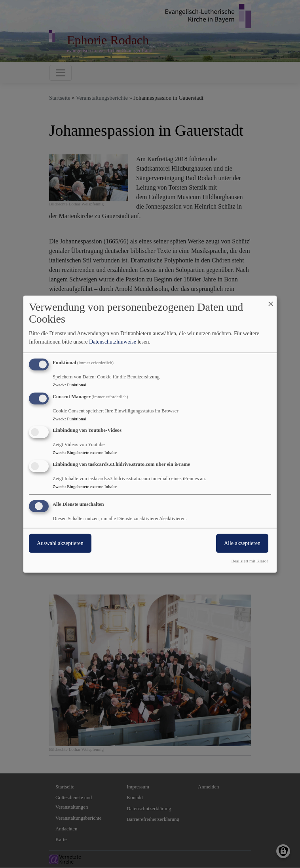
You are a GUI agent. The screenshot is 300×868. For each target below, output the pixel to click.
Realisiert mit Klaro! (250, 561)
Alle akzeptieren (242, 543)
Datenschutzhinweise (113, 342)
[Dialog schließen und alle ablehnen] (271, 300)
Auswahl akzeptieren (60, 543)
